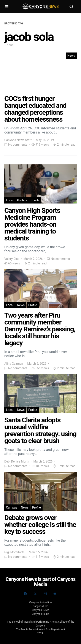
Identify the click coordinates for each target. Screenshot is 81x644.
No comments (18, 145)
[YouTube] (55, 594)
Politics (22, 200)
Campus (12, 507)
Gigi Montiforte (14, 552)
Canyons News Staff (18, 140)
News (71, 56)
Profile (33, 305)
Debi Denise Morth (17, 461)
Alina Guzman (14, 364)
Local (10, 200)
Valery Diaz (12, 259)
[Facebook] (25, 594)
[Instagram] (45, 594)
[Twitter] (35, 594)
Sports (35, 200)
